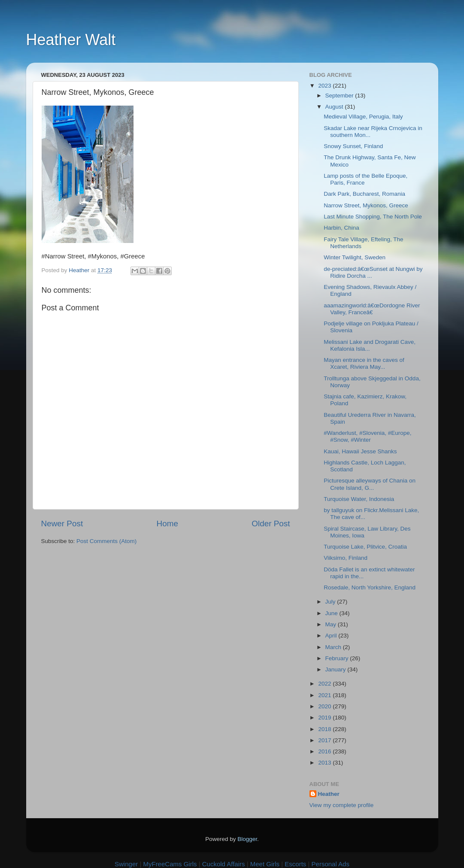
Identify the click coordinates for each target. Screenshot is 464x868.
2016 (325, 751)
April (332, 636)
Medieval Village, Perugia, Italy (363, 117)
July (331, 602)
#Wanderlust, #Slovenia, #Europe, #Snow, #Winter (367, 436)
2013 (325, 763)
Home (167, 524)
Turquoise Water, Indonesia (359, 499)
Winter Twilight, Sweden (355, 257)
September (340, 96)
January (337, 669)
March (334, 647)
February (338, 658)
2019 (325, 718)
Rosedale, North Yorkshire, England (370, 587)
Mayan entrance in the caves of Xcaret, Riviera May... (364, 363)
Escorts (295, 864)
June (332, 613)
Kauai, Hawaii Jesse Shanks (360, 451)
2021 (325, 695)
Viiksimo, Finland (346, 558)
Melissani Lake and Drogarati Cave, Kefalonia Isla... (370, 345)
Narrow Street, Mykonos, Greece (366, 205)
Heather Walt (71, 40)
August (335, 107)
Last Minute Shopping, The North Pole (373, 217)
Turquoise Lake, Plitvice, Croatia (365, 547)
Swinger (126, 864)
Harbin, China (341, 228)
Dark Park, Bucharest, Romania (364, 194)
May (332, 624)
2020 (325, 706)
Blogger (247, 839)
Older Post (271, 524)
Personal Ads (331, 864)
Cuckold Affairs (224, 864)
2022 (325, 684)
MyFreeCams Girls (170, 864)
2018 (325, 729)
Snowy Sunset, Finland (353, 146)
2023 (325, 86)
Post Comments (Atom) (106, 541)
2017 (325, 740)
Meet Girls (265, 864)
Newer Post (62, 524)
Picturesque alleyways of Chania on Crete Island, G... (370, 484)
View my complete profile (342, 805)
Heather (329, 794)
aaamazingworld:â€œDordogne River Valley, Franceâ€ (372, 309)
